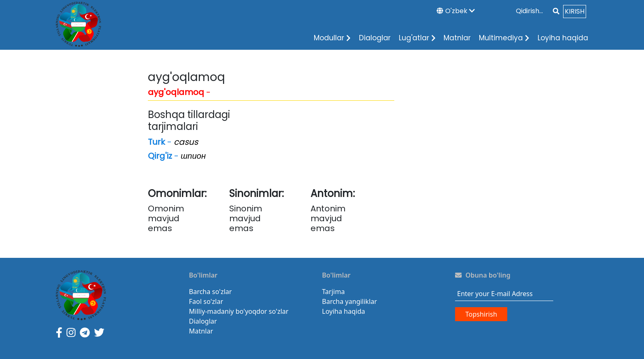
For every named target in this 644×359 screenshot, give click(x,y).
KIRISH (575, 11)
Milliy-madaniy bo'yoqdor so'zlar (239, 311)
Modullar (332, 38)
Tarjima (333, 292)
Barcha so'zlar (210, 292)
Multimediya (504, 38)
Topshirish (481, 314)
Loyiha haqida (563, 38)
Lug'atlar (417, 38)
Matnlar (457, 38)
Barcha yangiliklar (350, 301)
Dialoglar (375, 38)
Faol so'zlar (206, 301)
